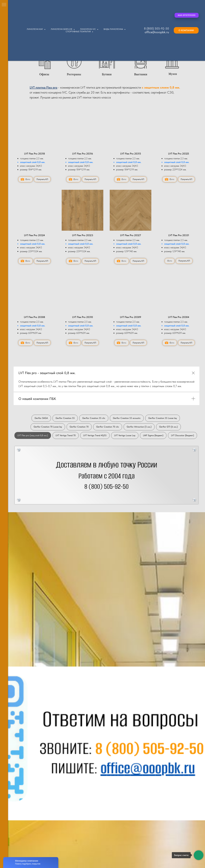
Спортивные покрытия (78, 32)
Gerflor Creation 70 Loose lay (48, 427)
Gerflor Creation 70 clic (108, 427)
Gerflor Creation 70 (79, 427)
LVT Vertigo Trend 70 (66, 435)
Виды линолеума (114, 29)
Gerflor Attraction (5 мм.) (139, 427)
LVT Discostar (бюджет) (182, 435)
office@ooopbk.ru (157, 32)
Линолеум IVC (88, 29)
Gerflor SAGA (41, 418)
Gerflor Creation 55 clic (94, 418)
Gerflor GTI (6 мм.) (168, 427)
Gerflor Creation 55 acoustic (127, 418)
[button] (187, 15)
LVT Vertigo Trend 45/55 (95, 435)
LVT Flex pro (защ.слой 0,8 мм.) (33, 435)
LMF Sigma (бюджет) (153, 435)
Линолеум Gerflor (62, 29)
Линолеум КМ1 (35, 29)
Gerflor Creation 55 (65, 418)
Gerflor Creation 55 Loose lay (163, 418)
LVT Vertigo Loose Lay (125, 435)
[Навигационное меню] (4, 5)
